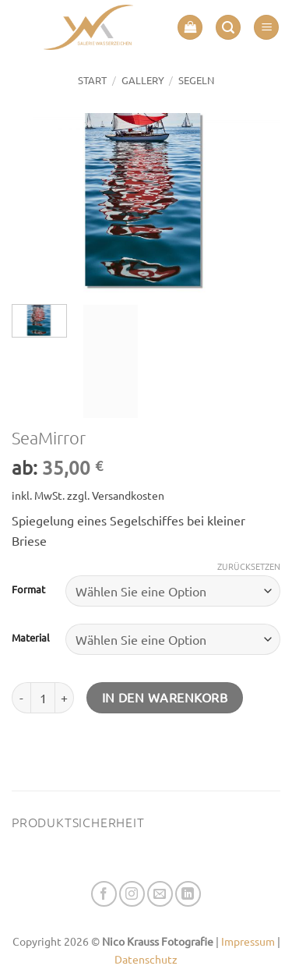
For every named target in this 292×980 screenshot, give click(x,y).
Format (28, 589)
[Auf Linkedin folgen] (188, 894)
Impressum (248, 941)
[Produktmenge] (43, 698)
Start (92, 80)
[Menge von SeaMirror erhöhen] (65, 698)
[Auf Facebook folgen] (104, 894)
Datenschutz (146, 959)
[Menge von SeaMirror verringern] (21, 698)
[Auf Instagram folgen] (132, 894)
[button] (190, 28)
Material (31, 638)
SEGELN (196, 80)
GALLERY (143, 80)
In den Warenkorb (165, 697)
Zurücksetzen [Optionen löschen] (249, 566)
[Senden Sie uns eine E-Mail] (160, 894)
